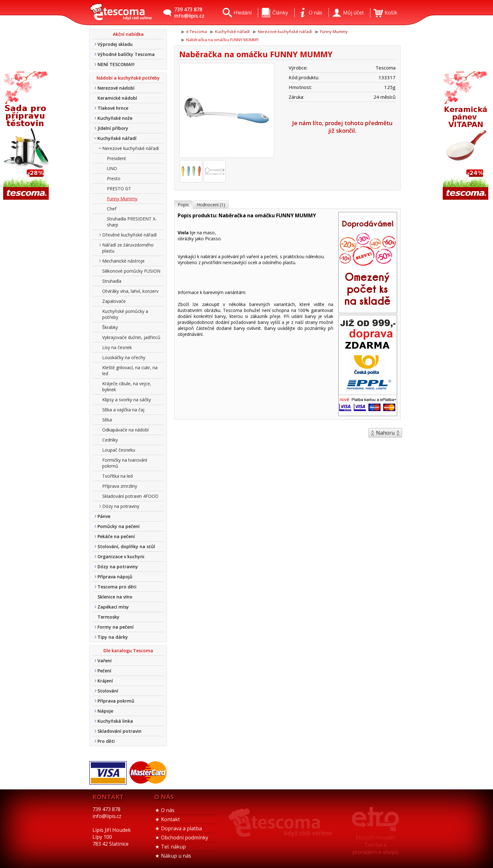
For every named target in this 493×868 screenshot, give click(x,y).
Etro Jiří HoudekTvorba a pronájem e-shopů (375, 845)
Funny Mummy (122, 199)
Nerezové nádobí (116, 88)
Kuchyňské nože (115, 118)
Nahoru (385, 433)
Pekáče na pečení (116, 536)
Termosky (108, 617)
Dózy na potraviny (121, 506)
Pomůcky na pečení (119, 526)
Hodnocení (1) (211, 205)
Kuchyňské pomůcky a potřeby (125, 314)
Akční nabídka (128, 34)
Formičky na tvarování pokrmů (125, 463)
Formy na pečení (116, 627)
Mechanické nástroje (123, 261)
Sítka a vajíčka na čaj (123, 410)
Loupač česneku (119, 450)
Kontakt (170, 819)
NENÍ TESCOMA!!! (116, 64)
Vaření (105, 661)
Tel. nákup (173, 847)
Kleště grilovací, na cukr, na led (130, 370)
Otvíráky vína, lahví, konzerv (130, 291)
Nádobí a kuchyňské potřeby (128, 78)
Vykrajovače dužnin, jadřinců (131, 337)
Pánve (104, 516)
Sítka (107, 420)
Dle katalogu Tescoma (128, 651)
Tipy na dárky (113, 637)
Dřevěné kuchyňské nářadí (129, 235)
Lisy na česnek (117, 347)
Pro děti (106, 741)
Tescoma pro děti (117, 587)
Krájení (105, 681)
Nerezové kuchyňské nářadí (130, 148)
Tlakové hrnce (113, 108)
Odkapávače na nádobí (125, 430)
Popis (183, 205)
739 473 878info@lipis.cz (189, 13)
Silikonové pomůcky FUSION (131, 271)
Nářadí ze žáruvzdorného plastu (128, 248)
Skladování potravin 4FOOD (130, 496)
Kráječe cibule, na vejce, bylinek (127, 387)
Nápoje (105, 711)
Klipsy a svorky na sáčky (127, 400)
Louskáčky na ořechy (124, 357)
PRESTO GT (119, 189)
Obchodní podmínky (185, 837)
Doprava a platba (181, 828)
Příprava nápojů (115, 577)
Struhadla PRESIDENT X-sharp (132, 222)
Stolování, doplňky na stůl (126, 546)
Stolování (108, 691)
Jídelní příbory (113, 128)
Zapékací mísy (113, 607)
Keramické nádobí (117, 98)
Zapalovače (114, 301)
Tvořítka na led (117, 476)
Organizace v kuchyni (121, 556)
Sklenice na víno (115, 597)
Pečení (104, 671)
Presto (114, 178)
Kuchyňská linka (115, 721)
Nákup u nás (176, 856)
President (116, 158)
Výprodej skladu (115, 44)
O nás (168, 810)
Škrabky (110, 327)
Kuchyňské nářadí (117, 138)
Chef (112, 209)
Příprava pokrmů (116, 701)
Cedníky (110, 440)
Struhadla (112, 281)
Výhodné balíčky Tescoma (126, 54)
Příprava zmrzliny (120, 486)
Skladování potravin (119, 731)
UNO (112, 168)
